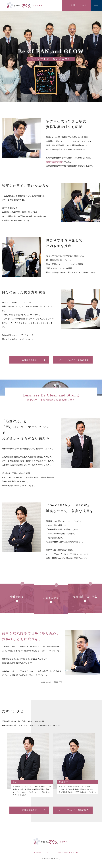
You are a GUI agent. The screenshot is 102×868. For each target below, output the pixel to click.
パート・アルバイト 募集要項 (73, 360)
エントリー (36, 852)
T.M (15, 782)
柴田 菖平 (64, 782)
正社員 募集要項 (30, 360)
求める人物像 (51, 598)
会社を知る (17, 597)
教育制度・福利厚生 (85, 597)
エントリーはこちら (76, 5)
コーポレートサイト (66, 852)
